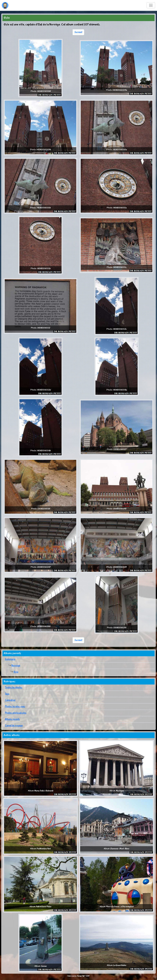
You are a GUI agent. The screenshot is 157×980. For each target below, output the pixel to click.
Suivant (78, 32)
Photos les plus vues (15, 707)
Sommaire (10, 659)
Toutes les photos (14, 688)
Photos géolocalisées (16, 713)
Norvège (16, 666)
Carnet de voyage (14, 726)
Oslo (16, 672)
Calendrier (10, 700)
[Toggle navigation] (151, 5)
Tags (7, 694)
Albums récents (12, 719)
